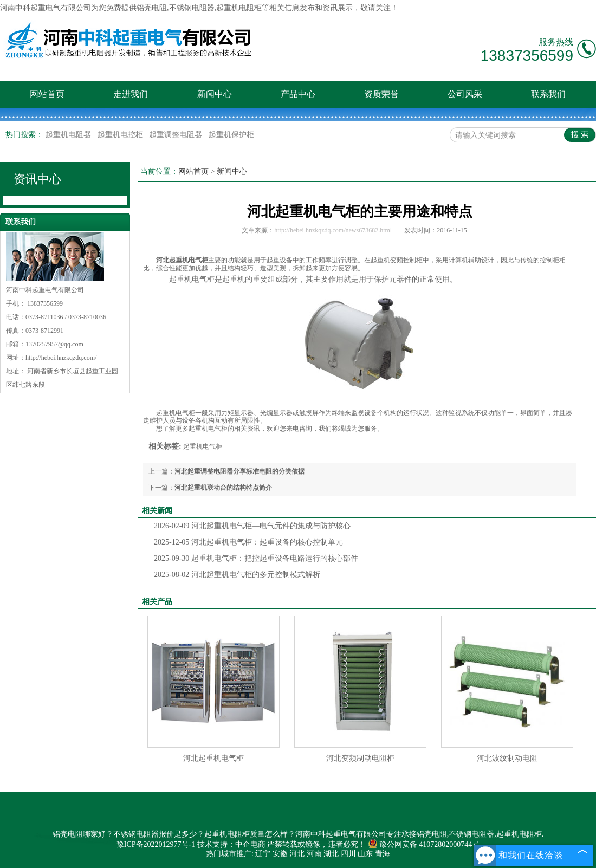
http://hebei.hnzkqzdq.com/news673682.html (333, 230)
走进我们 (131, 94)
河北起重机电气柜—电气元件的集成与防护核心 (252, 526)
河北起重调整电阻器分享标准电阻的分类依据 (239, 471)
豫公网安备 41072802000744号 (424, 844)
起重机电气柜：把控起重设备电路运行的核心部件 (256, 558)
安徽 (280, 854)
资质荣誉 (381, 94)
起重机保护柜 (231, 135)
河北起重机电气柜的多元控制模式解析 (237, 575)
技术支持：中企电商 (231, 844)
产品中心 (298, 94)
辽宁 (263, 854)
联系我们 (548, 94)
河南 (314, 854)
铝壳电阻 (152, 8)
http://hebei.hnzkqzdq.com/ (61, 358)
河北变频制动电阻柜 (360, 758)
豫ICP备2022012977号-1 (156, 844)
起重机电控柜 (121, 135)
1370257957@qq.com (54, 344)
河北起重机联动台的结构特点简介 (223, 488)
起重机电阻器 (69, 135)
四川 (348, 854)
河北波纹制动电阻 (507, 758)
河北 (297, 854)
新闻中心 (215, 94)
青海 (383, 854)
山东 (365, 854)
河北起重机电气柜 (213, 758)
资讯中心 (37, 179)
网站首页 (47, 94)
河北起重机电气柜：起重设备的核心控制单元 (248, 542)
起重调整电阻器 (177, 135)
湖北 (331, 854)
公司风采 (465, 94)
